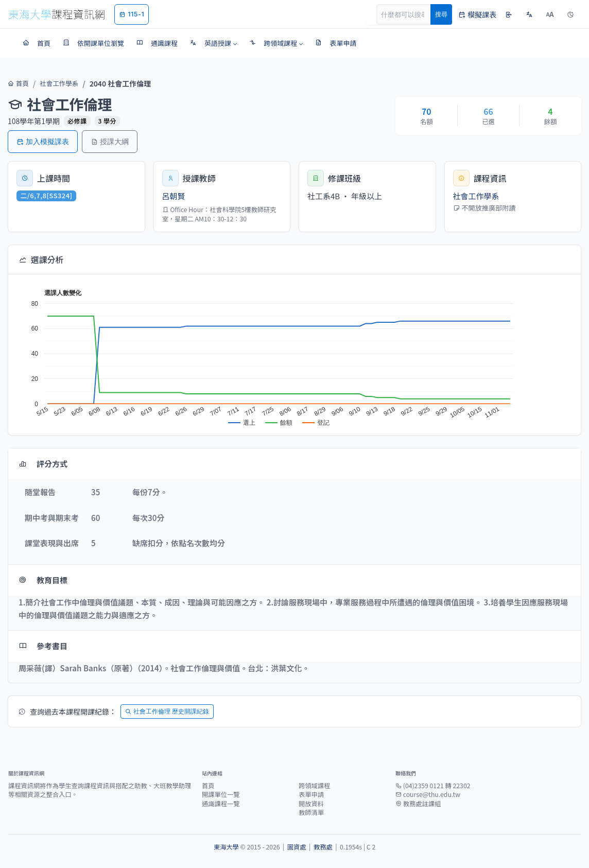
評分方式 (43, 464)
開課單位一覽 (221, 794)
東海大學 (226, 847)
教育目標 (43, 580)
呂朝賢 (174, 196)
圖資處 (297, 847)
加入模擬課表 (43, 141)
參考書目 (43, 646)
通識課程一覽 (221, 804)
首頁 (17, 83)
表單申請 (311, 794)
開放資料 (311, 804)
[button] (213, 43)
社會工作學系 (54, 83)
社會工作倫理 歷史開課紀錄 (167, 711)
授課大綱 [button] (110, 141)
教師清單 (311, 812)
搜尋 (441, 14)
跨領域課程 (314, 786)
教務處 (323, 847)
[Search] (409, 14)
